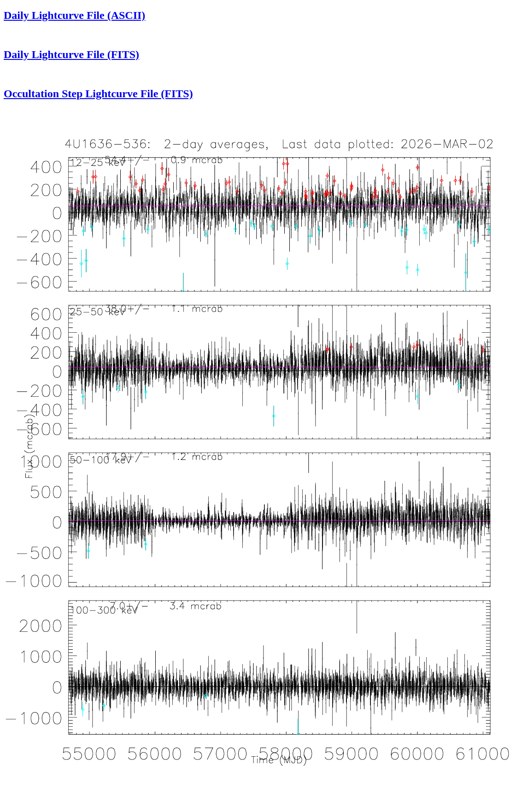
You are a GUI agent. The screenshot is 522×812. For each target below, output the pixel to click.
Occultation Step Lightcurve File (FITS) (98, 94)
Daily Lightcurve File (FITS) (71, 54)
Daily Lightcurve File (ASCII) (74, 15)
